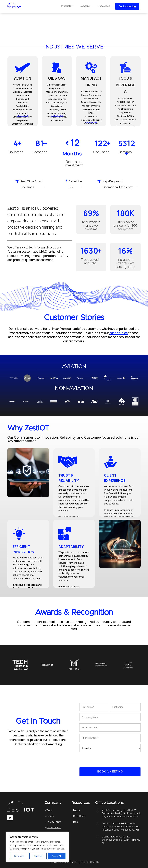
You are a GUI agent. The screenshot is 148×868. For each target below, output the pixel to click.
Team (49, 810)
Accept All (57, 856)
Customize (19, 856)
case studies (119, 333)
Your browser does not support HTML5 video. (22, 24)
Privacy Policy (54, 822)
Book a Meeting (127, 6)
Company (85, 6)
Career (50, 816)
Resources (104, 6)
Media (77, 810)
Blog (76, 822)
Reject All (38, 856)
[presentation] (101, 760)
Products (66, 6)
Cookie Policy (54, 827)
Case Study (79, 816)
